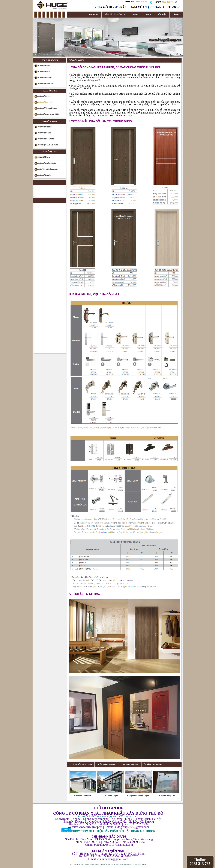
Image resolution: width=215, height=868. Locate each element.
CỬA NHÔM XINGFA (109, 765)
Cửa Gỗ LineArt (45, 78)
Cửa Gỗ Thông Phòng (48, 108)
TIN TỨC (135, 15)
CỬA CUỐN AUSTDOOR (82, 765)
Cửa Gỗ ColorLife (46, 84)
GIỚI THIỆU (162, 15)
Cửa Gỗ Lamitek (45, 102)
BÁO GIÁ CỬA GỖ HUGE (115, 15)
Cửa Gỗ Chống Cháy (47, 163)
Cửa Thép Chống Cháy (48, 169)
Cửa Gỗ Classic (45, 127)
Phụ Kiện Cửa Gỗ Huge (48, 145)
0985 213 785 (168, 2)
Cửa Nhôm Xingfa (110, 796)
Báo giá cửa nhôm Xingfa (138, 796)
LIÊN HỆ (176, 15)
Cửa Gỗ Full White (46, 139)
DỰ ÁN (148, 15)
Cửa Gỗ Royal (44, 157)
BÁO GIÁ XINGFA (131, 765)
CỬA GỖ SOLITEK (50, 121)
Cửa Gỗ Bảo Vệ (45, 175)
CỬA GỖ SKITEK (50, 91)
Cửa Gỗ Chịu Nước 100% (49, 114)
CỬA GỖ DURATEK (50, 60)
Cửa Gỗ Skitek (45, 96)
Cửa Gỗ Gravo (44, 66)
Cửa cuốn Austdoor (82, 796)
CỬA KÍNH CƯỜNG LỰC (153, 765)
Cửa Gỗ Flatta (44, 72)
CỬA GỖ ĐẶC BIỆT (50, 152)
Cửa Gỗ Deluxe (45, 133)
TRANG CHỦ (93, 15)
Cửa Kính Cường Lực (166, 796)
